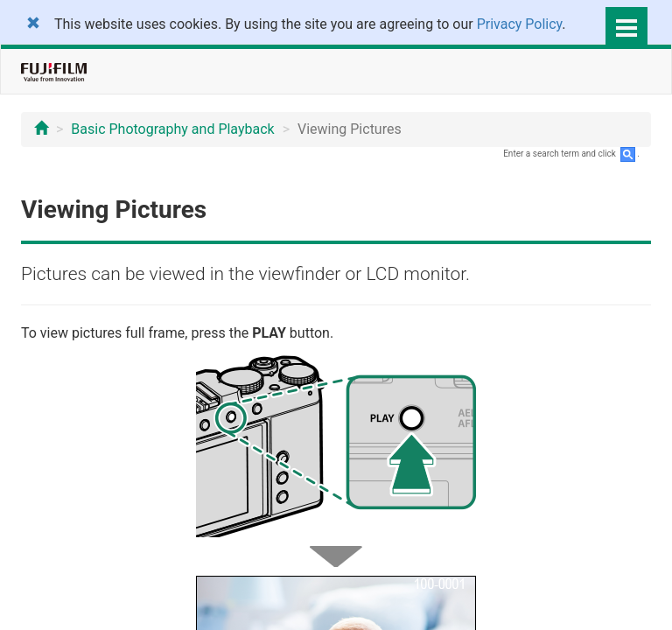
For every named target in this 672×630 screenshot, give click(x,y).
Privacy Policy (520, 24)
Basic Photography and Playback (172, 129)
